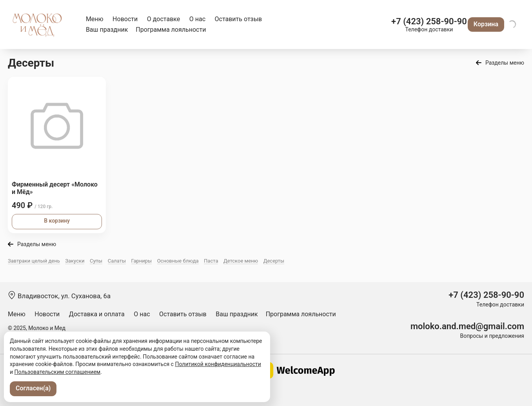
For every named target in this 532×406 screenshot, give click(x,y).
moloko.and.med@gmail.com (467, 326)
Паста (211, 261)
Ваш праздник (107, 30)
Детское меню (241, 261)
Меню (95, 19)
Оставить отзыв (239, 19)
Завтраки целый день (34, 261)
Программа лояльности (171, 30)
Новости (125, 19)
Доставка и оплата (97, 314)
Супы (96, 261)
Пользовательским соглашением (58, 372)
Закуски (75, 261)
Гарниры (142, 261)
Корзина (486, 24)
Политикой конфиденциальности (218, 364)
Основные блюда (178, 261)
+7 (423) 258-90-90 (429, 21)
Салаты (117, 261)
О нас (197, 19)
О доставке (164, 19)
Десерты (274, 261)
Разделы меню (505, 63)
